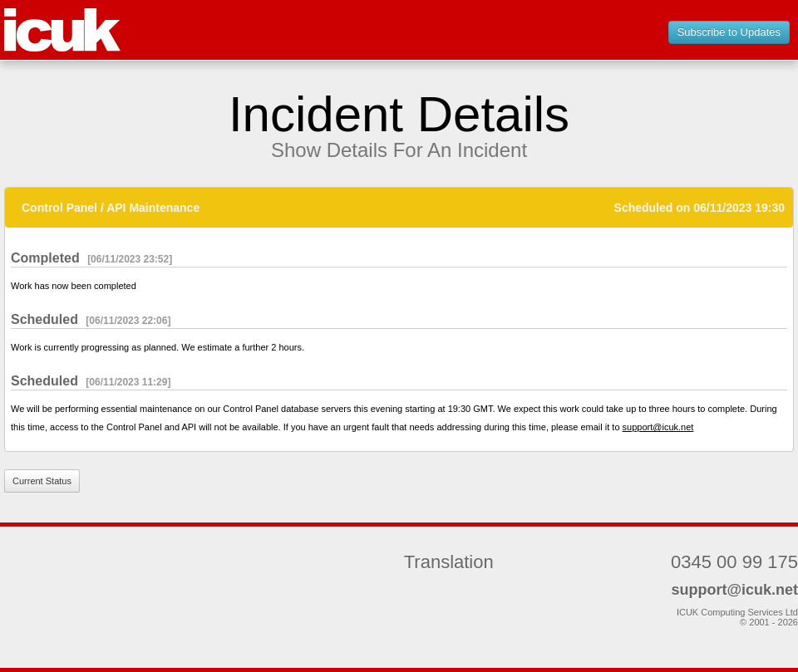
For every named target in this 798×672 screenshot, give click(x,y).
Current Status (42, 481)
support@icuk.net (658, 427)
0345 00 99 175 (734, 562)
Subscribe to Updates (729, 32)
